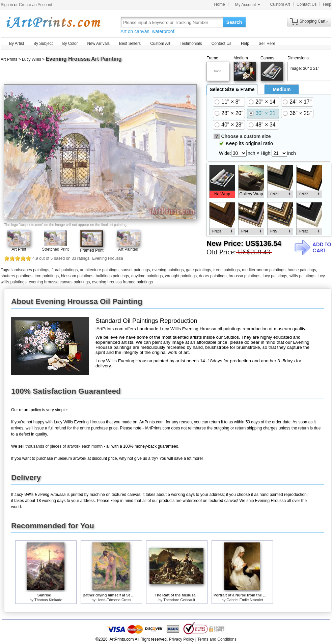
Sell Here (267, 44)
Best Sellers (130, 44)
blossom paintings (77, 276)
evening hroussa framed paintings (122, 282)
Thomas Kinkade (48, 600)
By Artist (17, 44)
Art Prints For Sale (53, 22)
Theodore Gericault (179, 600)
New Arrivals (98, 44)
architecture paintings (99, 270)
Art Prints (9, 59)
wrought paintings (181, 276)
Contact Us (307, 4)
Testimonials (191, 44)
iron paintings (47, 276)
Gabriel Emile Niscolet (245, 600)
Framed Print (92, 250)
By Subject (43, 44)
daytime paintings (147, 276)
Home (220, 4)
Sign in (7, 5)
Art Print (19, 249)
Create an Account (36, 5)
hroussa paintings (245, 276)
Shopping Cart (313, 21)
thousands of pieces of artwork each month (64, 446)
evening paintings (168, 270)
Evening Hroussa (68, 59)
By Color (70, 44)
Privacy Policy (182, 639)
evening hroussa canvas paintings (59, 282)
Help (327, 4)
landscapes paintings (30, 270)
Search (234, 22)
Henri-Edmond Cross (114, 600)
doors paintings (213, 276)
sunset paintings (135, 270)
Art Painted (128, 249)
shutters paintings (17, 276)
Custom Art (280, 4)
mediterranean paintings (264, 270)
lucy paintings (275, 276)
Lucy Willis (32, 59)
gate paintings (199, 270)
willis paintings (302, 276)
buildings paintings (113, 276)
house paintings (302, 270)
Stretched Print (55, 249)
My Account (248, 5)
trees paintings (226, 270)
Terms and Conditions (217, 639)
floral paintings (65, 270)
